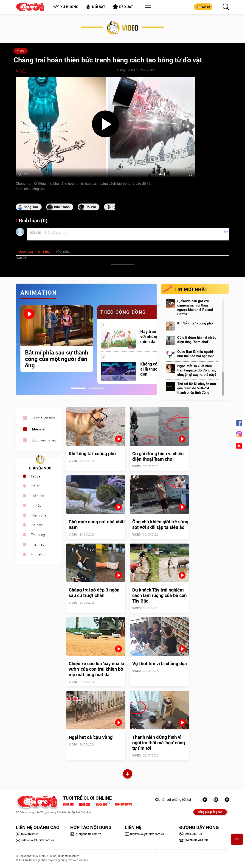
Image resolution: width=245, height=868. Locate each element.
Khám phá (38, 515)
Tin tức (36, 505)
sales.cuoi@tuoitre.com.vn (35, 840)
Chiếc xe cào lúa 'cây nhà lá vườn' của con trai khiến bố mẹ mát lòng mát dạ (96, 669)
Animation (38, 554)
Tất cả (35, 476)
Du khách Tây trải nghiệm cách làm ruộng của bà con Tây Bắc (159, 595)
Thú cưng (38, 535)
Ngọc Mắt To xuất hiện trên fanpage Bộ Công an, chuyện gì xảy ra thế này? (197, 370)
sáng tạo (31, 207)
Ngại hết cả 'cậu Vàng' (91, 737)
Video (21, 51)
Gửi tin (203, 7)
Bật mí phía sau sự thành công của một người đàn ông (57, 359)
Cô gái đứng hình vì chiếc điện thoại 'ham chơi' (197, 340)
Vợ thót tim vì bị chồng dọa (160, 664)
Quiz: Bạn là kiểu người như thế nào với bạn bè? (195, 354)
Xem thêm (23, 258)
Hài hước (37, 496)
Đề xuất (123, 7)
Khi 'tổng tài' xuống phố (195, 323)
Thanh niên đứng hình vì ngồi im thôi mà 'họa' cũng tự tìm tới (159, 743)
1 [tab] (78, 388)
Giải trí (35, 486)
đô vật (91, 207)
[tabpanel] (57, 339)
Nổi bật (95, 7)
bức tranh (62, 207)
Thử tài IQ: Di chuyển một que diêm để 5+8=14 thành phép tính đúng (197, 388)
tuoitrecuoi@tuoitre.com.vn (144, 834)
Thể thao (37, 544)
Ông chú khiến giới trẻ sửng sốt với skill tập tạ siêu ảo (160, 525)
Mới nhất (39, 429)
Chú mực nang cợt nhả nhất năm (97, 525)
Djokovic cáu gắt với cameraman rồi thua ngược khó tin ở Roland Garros (195, 308)
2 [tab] (96, 388)
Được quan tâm (43, 418)
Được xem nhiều (44, 440)
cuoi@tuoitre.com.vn (86, 834)
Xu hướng (66, 7)
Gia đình (37, 525)
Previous (15, 345)
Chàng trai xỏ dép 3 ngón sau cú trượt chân (94, 593)
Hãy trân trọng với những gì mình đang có (154, 336)
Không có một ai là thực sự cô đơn (154, 369)
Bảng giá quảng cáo (210, 812)
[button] (147, 8)
